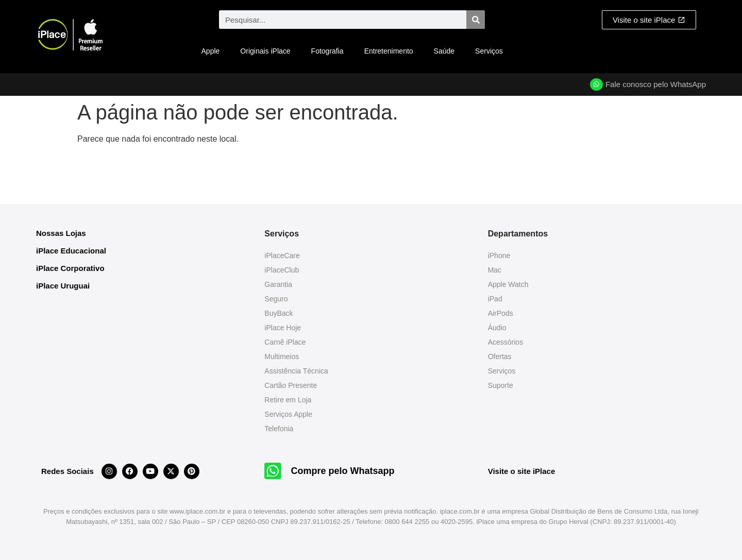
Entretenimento (389, 51)
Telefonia (279, 429)
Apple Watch (508, 284)
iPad (495, 299)
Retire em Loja (288, 400)
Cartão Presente (291, 385)
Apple (211, 51)
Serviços (489, 51)
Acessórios (505, 342)
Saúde (444, 51)
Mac (495, 270)
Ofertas (500, 357)
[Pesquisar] (476, 20)
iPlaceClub (282, 270)
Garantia (278, 284)
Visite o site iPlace (522, 471)
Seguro (276, 299)
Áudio (497, 328)
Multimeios (282, 357)
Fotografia (327, 51)
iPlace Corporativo (70, 268)
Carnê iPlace (285, 342)
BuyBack (279, 313)
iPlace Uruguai (63, 286)
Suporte (501, 385)
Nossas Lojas (61, 233)
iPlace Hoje (283, 328)
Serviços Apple (288, 414)
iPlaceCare (282, 256)
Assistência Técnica (296, 371)
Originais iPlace (265, 51)
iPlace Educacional (71, 251)
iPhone (499, 256)
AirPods (501, 313)
